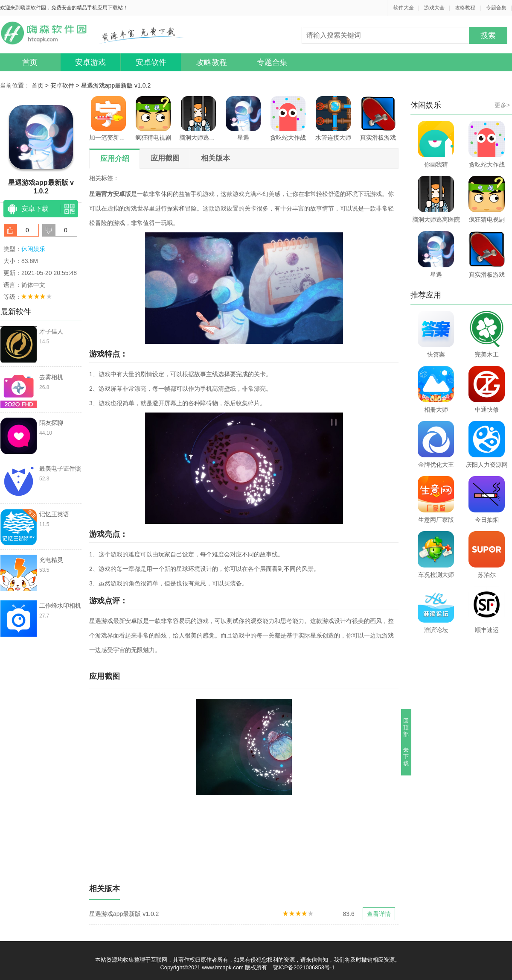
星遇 (243, 118)
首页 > (41, 85)
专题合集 (496, 8)
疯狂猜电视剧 (153, 118)
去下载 (406, 756)
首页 (30, 62)
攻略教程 (465, 8)
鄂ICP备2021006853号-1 (304, 967)
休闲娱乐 (33, 249)
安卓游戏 (90, 62)
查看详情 (379, 914)
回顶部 (406, 727)
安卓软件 (151, 62)
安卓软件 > (66, 85)
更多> (502, 105)
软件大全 (404, 8)
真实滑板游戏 (378, 118)
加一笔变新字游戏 (108, 118)
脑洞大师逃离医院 (198, 118)
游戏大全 (434, 8)
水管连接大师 (333, 118)
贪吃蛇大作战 (288, 118)
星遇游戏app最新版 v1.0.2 (116, 85)
